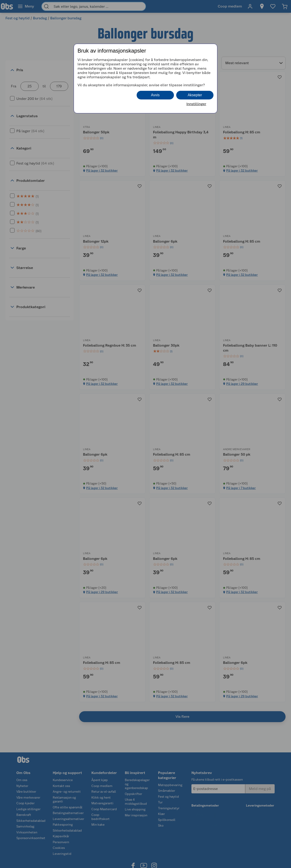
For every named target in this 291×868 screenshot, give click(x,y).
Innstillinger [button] (196, 104)
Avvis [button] (155, 95)
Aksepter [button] (195, 95)
